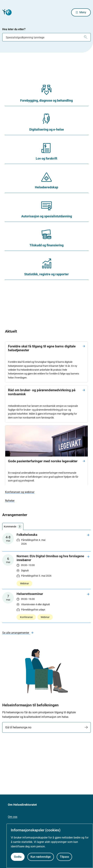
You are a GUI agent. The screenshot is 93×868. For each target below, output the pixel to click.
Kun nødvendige (41, 857)
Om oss (13, 817)
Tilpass (64, 857)
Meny (83, 12)
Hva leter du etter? (14, 29)
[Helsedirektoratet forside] (6, 12)
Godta (18, 857)
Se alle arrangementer (16, 633)
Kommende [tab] (13, 527)
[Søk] (86, 37)
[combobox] (46, 37)
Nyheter (10, 501)
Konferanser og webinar (20, 492)
